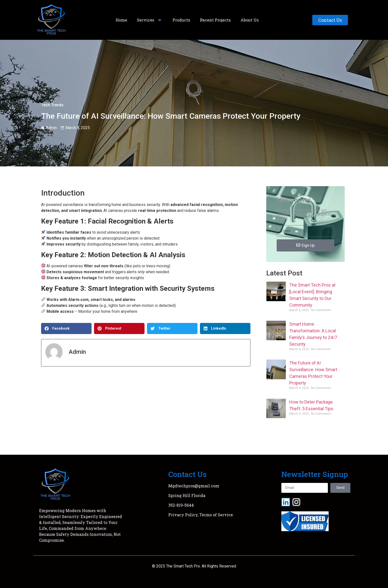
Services (150, 20)
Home (121, 20)
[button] (66, 328)
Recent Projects (215, 20)
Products (181, 20)
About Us (250, 20)
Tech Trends (52, 105)
